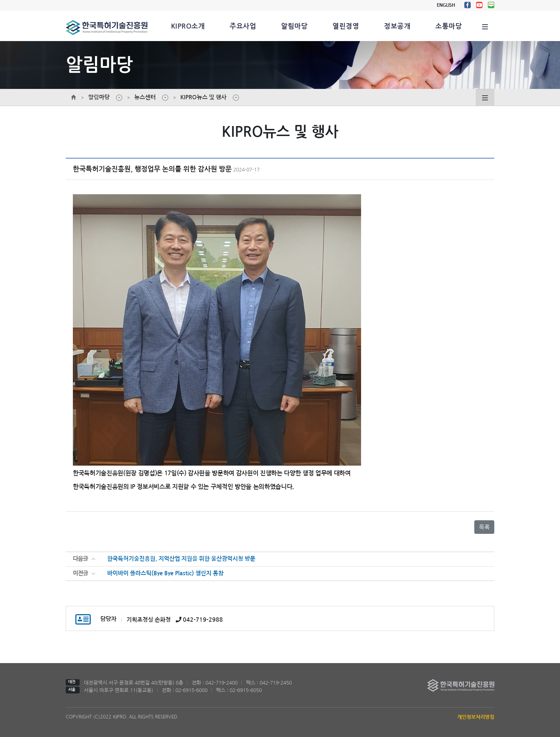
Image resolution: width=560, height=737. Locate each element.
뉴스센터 (145, 97)
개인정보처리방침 (476, 717)
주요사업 (243, 26)
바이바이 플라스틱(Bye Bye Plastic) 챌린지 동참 (165, 574)
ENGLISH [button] (446, 5)
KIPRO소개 (188, 26)
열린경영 (346, 26)
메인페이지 (74, 97)
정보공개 (397, 26)
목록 (484, 527)
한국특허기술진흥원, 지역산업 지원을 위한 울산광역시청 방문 (181, 559)
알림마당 (294, 26)
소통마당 (449, 26)
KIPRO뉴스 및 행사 (203, 97)
